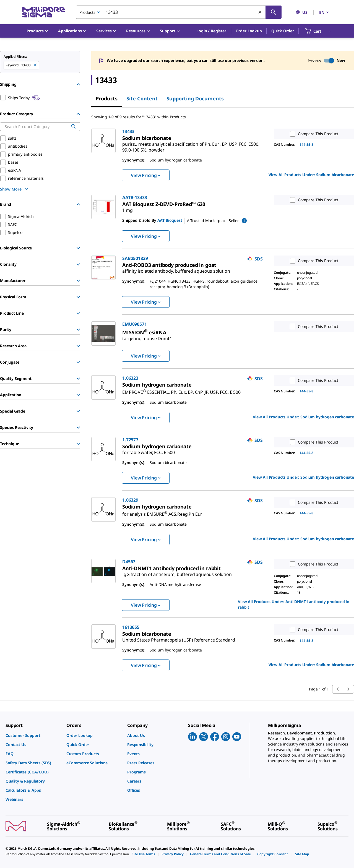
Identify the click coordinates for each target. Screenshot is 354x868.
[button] (211, 31)
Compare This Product (313, 134)
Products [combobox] (87, 12)
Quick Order (283, 31)
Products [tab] (107, 98)
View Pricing (146, 175)
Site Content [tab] (142, 98)
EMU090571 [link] (135, 324)
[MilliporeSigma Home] (43, 12)
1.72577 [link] (130, 440)
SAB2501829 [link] (135, 258)
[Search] (274, 12)
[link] (191, 145)
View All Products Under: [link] (311, 175)
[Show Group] (78, 248)
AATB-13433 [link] (135, 197)
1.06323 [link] (130, 378)
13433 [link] (128, 131)
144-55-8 (306, 144)
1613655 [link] (131, 627)
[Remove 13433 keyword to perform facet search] (35, 65)
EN (324, 12)
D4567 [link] (129, 562)
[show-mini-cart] (318, 31)
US (302, 12)
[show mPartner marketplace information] (244, 221)
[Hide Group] (78, 84)
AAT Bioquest (170, 220)
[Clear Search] (260, 12)
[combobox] (179, 12)
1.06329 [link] (130, 500)
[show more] (15, 189)
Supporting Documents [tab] (195, 98)
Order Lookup (249, 31)
